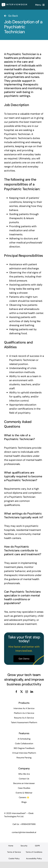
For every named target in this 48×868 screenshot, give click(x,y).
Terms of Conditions (34, 852)
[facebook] (16, 692)
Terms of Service (14, 852)
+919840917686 (28, 824)
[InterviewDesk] (14, 4)
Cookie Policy (14, 858)
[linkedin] (32, 692)
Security (24, 846)
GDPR (37, 846)
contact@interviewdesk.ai (24, 832)
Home (11, 846)
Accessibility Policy (34, 858)
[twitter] (22, 692)
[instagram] (27, 692)
